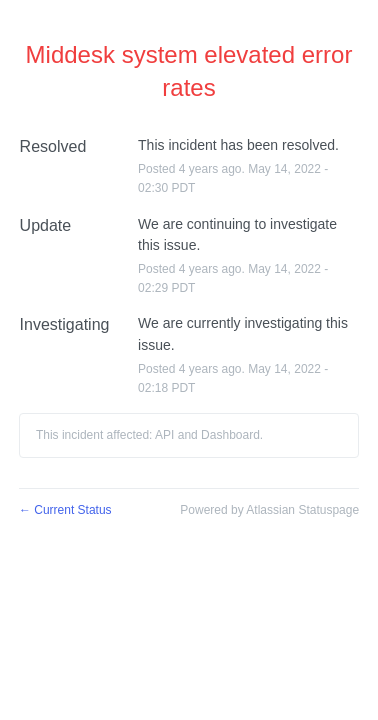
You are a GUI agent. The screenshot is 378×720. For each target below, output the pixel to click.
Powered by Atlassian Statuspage (269, 510)
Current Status (65, 510)
